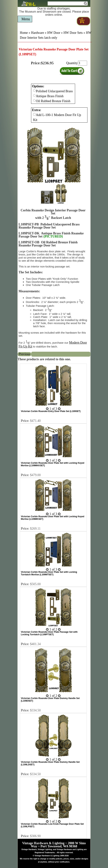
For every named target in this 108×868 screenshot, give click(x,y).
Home (24, 33)
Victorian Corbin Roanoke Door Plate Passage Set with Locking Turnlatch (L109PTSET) (49, 633)
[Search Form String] (68, 3)
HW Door (54, 33)
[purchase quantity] (83, 63)
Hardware (38, 33)
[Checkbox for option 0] (34, 91)
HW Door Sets (73, 33)
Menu (26, 19)
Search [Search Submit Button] (85, 3)
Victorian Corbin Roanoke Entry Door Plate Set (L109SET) (51, 411)
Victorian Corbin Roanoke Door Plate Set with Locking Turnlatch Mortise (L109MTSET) (49, 573)
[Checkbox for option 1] (34, 114)
